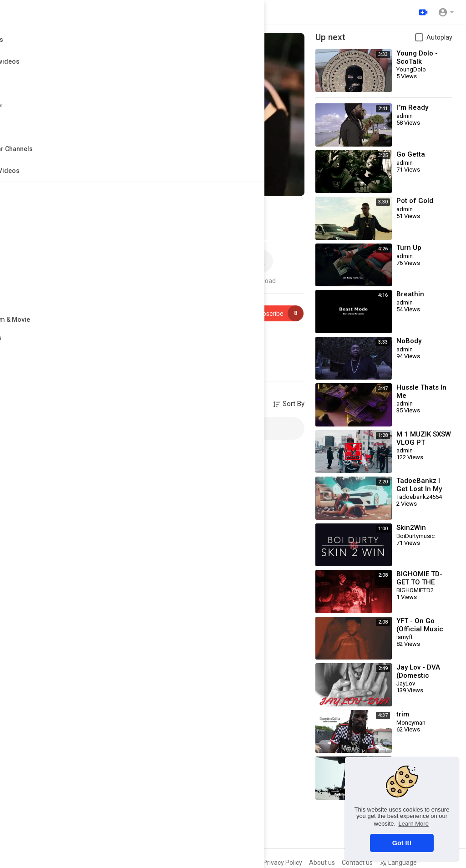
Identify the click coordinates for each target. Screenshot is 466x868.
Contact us (357, 863)
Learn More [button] (413, 824)
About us (322, 863)
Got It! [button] (402, 843)
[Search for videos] (166, 12)
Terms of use (237, 863)
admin (56, 309)
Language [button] (398, 863)
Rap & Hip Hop (74, 348)
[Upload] (422, 12)
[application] (159, 114)
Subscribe (274, 313)
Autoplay (439, 37)
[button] (446, 12)
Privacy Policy (283, 863)
